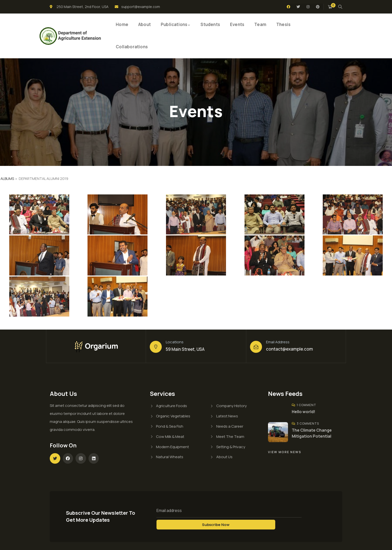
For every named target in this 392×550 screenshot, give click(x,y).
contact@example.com (289, 349)
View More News (285, 452)
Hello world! (303, 412)
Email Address (278, 342)
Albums (7, 179)
